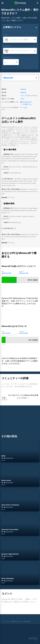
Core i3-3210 (6, 333)
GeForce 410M (7, 273)
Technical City (20, 3)
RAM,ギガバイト (9, 57)
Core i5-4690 (24, 333)
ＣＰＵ (5, 35)
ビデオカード (8, 46)
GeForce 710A (24, 273)
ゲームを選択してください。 (36, 78)
